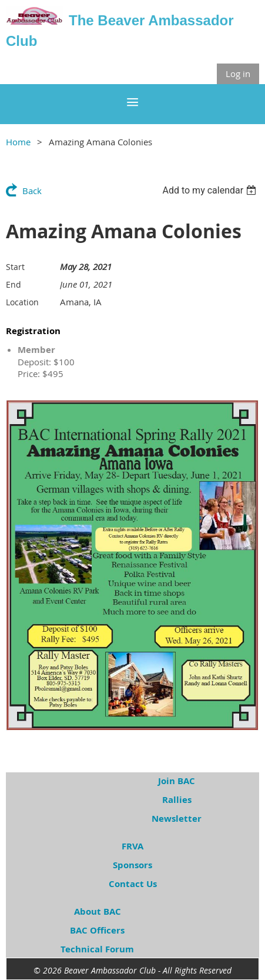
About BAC (98, 911)
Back (32, 191)
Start (15, 267)
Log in (238, 74)
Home (18, 142)
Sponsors (132, 865)
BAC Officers (97, 930)
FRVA (132, 846)
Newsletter (177, 819)
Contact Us (133, 884)
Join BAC (177, 781)
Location (22, 302)
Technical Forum (97, 949)
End (14, 284)
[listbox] (211, 190)
